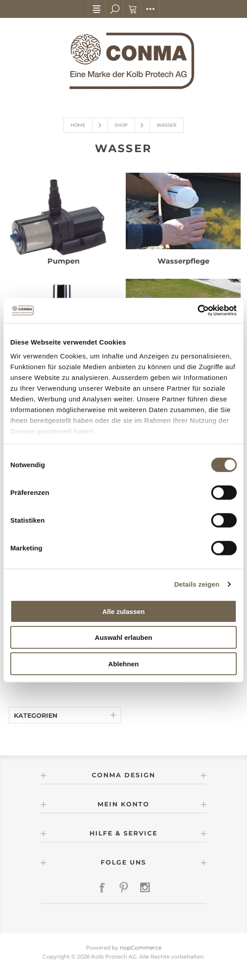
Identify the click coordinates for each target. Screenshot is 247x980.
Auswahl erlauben (123, 637)
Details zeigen (197, 584)
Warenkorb (132, 9)
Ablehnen (123, 663)
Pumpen (64, 261)
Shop (121, 125)
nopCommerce (141, 948)
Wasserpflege (183, 261)
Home (78, 125)
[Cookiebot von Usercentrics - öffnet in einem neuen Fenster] (198, 311)
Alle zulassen (123, 611)
